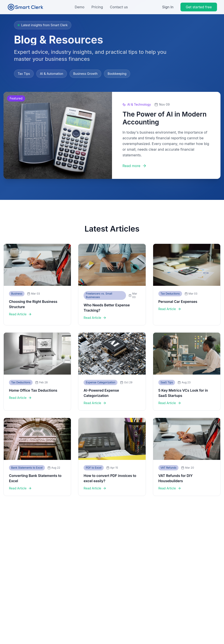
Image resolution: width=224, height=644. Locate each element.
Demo (79, 7)
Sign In (168, 7)
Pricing (97, 7)
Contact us (119, 7)
